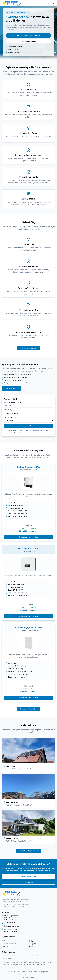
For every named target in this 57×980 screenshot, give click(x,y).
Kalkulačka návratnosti (9, 944)
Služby (31, 941)
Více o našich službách (28, 348)
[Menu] (53, 3)
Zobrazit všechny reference (29, 851)
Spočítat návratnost (11, 388)
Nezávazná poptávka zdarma (28, 36)
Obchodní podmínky (29, 978)
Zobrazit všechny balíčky (28, 709)
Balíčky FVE (32, 944)
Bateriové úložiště (10, 417)
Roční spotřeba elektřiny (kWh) (13, 402)
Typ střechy (8, 410)
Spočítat (29, 426)
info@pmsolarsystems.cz (12, 926)
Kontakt (31, 947)
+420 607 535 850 (10, 923)
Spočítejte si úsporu (28, 41)
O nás (3, 940)
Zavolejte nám (29, 882)
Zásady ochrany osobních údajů (28, 975)
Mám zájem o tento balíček (28, 537)
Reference (5, 947)
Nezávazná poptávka (29, 876)
